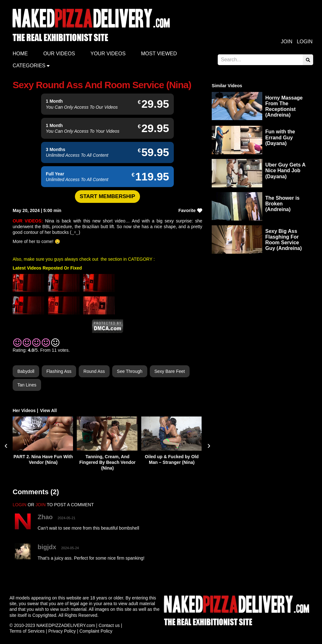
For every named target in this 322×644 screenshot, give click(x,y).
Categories (29, 66)
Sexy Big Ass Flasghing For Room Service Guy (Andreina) (284, 240)
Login (305, 42)
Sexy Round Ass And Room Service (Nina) (102, 85)
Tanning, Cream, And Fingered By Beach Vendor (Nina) (107, 462)
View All (49, 410)
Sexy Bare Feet (170, 371)
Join (287, 42)
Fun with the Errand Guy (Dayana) (280, 137)
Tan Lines (27, 385)
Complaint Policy (96, 631)
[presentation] (6, 445)
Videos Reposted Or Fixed (54, 268)
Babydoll (26, 371)
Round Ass (94, 371)
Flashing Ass (59, 371)
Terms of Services (27, 631)
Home (20, 54)
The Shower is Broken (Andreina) (283, 204)
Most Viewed (159, 54)
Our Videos (59, 54)
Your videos (108, 54)
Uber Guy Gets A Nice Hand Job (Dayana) (286, 170)
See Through (130, 371)
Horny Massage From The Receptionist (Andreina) (284, 106)
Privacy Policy (62, 631)
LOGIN (20, 505)
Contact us (109, 625)
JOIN (40, 505)
